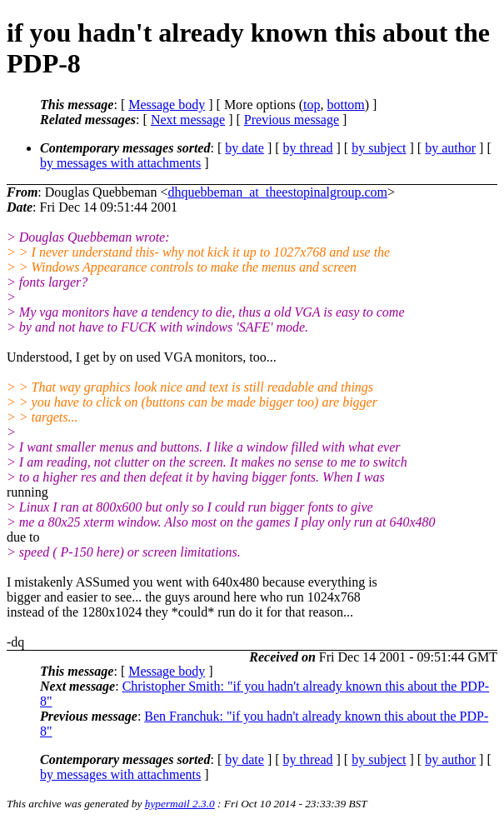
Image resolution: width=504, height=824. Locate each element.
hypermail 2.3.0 (180, 804)
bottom (345, 105)
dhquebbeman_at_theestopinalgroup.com (277, 192)
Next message (188, 120)
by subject (379, 148)
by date (245, 148)
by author (450, 148)
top (312, 105)
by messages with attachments (120, 163)
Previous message (292, 120)
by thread (308, 148)
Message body (167, 105)
